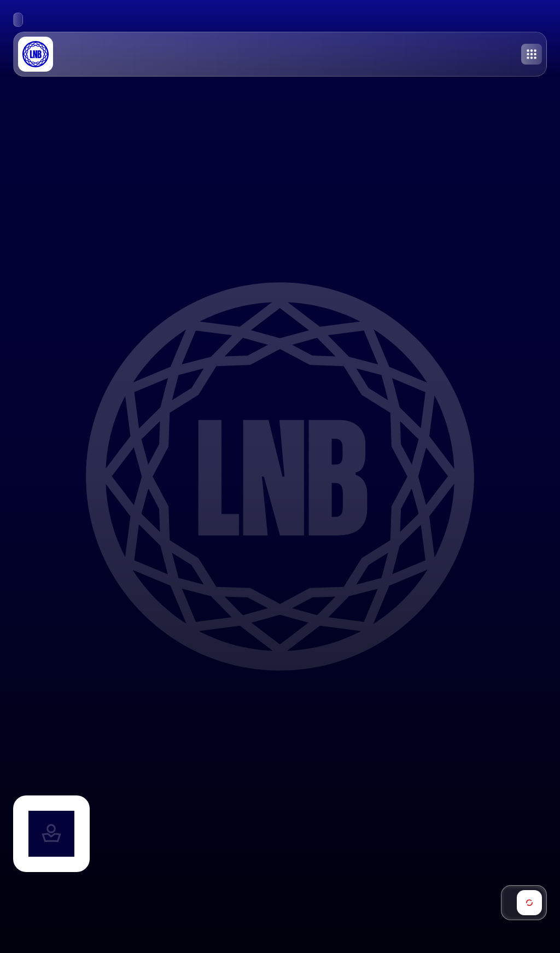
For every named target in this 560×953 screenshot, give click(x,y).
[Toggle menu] (532, 54)
